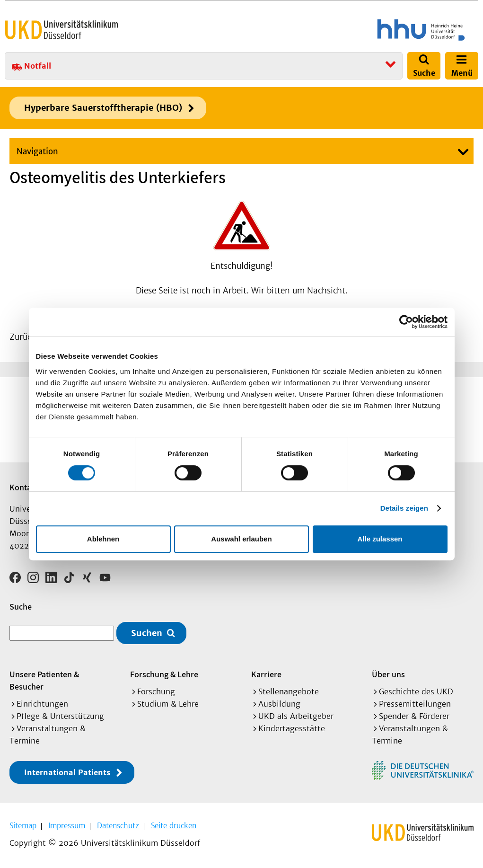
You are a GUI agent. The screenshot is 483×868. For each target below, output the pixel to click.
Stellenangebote (289, 691)
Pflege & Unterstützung (60, 716)
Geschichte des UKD (416, 691)
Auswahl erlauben (241, 539)
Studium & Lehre (168, 704)
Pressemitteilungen (415, 704)
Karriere (266, 674)
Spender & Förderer (414, 716)
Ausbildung (279, 704)
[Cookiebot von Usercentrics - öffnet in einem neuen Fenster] (406, 322)
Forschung (156, 691)
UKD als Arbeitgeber (296, 716)
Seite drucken (174, 826)
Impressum (67, 826)
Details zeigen (404, 508)
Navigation (37, 151)
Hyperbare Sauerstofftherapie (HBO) (103, 108)
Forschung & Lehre (164, 674)
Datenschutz (118, 826)
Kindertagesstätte (292, 728)
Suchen (147, 633)
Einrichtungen (42, 704)
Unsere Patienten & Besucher (44, 680)
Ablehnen (103, 539)
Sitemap (23, 826)
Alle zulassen (380, 539)
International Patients (67, 772)
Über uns (388, 674)
